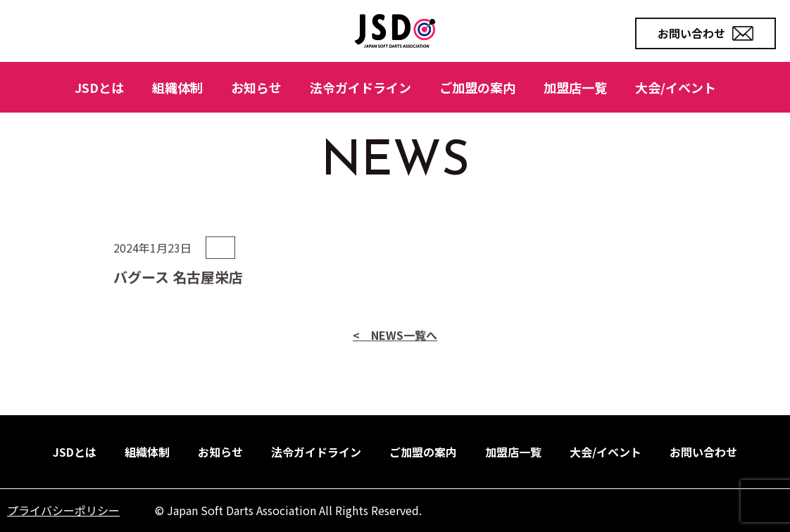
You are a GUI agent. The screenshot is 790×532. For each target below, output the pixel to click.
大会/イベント (676, 87)
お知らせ (256, 87)
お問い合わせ (706, 33)
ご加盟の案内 (477, 87)
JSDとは (99, 87)
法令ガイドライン (360, 87)
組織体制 (177, 87)
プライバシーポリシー (63, 510)
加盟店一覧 (575, 87)
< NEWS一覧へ (395, 368)
